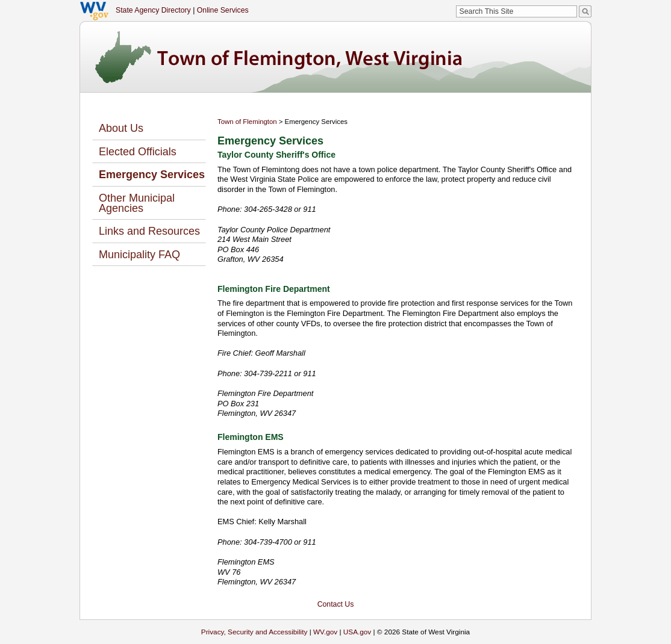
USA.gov (357, 632)
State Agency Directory (153, 10)
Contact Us (336, 604)
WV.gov (325, 632)
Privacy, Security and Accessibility (254, 632)
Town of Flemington (247, 122)
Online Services (223, 10)
